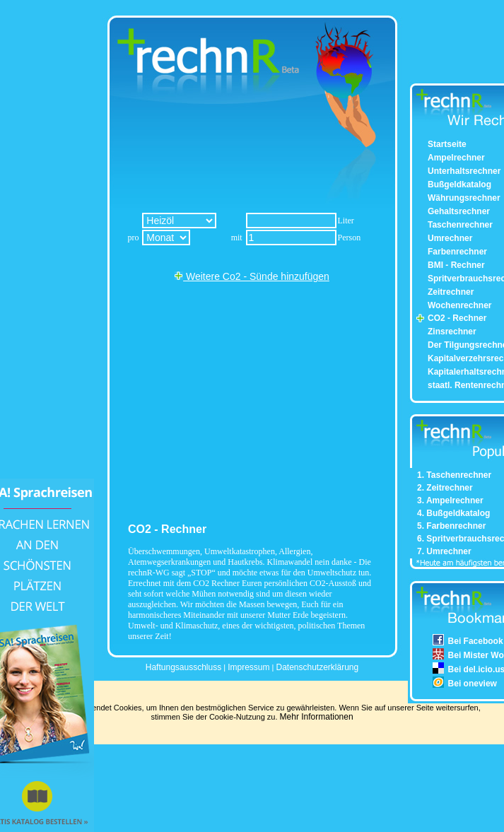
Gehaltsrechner (459, 211)
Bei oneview (473, 684)
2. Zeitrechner (445, 488)
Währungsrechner (464, 198)
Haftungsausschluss (183, 667)
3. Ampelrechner (450, 500)
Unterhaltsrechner (464, 171)
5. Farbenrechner (451, 526)
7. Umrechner (444, 551)
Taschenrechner (460, 225)
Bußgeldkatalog (459, 184)
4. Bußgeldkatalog (453, 513)
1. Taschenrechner (454, 475)
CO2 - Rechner (457, 318)
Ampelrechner (456, 158)
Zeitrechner (451, 292)
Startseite (447, 144)
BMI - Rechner (456, 265)
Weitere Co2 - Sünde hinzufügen (252, 276)
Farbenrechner (457, 252)
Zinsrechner (452, 332)
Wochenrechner (459, 305)
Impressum (248, 667)
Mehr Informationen (317, 717)
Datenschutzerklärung (317, 667)
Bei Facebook (476, 641)
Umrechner (450, 238)
